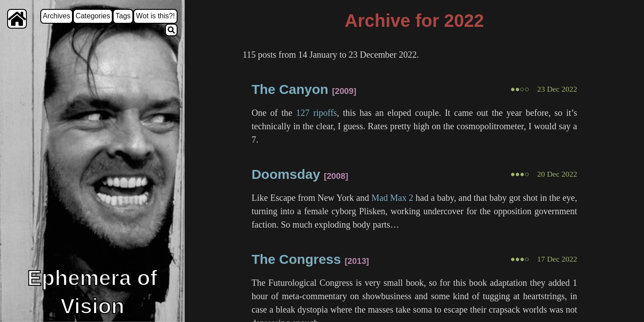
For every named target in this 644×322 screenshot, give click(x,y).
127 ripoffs (316, 113)
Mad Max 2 (393, 198)
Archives (57, 16)
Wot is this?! (155, 16)
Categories (93, 16)
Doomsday (286, 174)
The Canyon (290, 89)
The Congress (296, 259)
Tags (123, 16)
